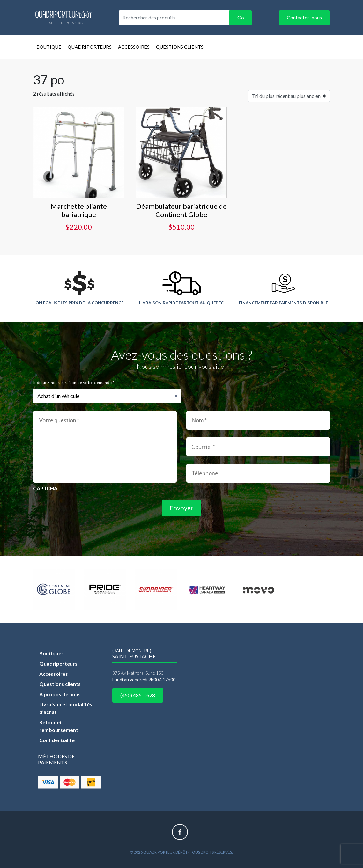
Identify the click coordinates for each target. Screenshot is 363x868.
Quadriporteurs (90, 47)
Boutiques (52, 653)
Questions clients (180, 47)
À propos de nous (60, 694)
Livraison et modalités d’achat (66, 708)
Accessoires (134, 47)
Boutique (49, 47)
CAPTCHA (45, 488)
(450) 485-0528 (138, 695)
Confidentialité (57, 740)
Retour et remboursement (59, 726)
